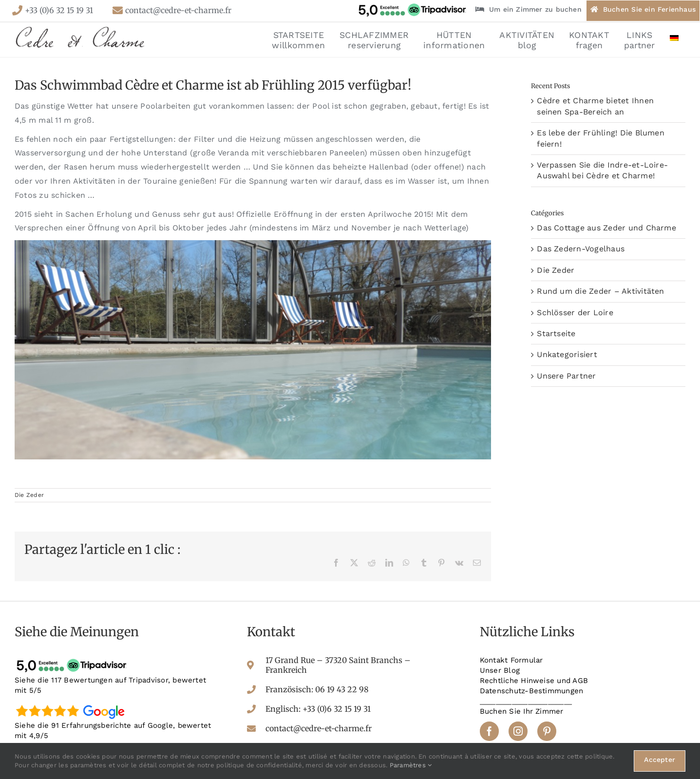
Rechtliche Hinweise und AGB (534, 681)
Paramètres (411, 765)
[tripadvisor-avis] (73, 659)
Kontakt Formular (511, 660)
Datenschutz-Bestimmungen (532, 691)
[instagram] (518, 731)
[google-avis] (73, 704)
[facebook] (489, 731)
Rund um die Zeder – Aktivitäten (600, 291)
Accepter (660, 760)
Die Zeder (29, 495)
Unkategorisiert (567, 354)
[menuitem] (674, 39)
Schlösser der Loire (575, 313)
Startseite (556, 333)
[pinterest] (547, 731)
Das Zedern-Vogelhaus (581, 249)
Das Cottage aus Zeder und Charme (606, 228)
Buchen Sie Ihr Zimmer (522, 711)
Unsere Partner (566, 376)
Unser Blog (500, 670)
